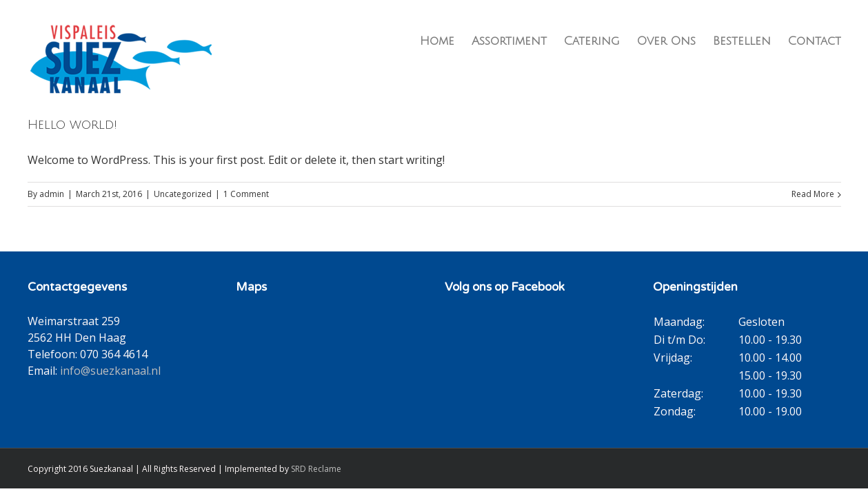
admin (52, 194)
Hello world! (72, 125)
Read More (813, 194)
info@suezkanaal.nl (110, 371)
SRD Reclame (316, 469)
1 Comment (246, 194)
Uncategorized (183, 194)
